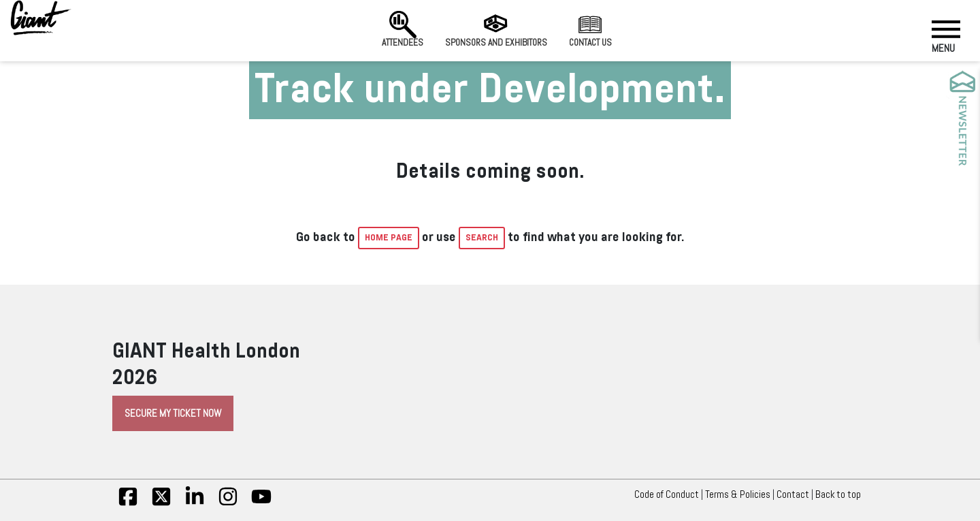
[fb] (128, 503)
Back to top (842, 494)
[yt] (261, 503)
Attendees (403, 29)
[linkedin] (195, 503)
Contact (793, 494)
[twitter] (161, 503)
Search (482, 238)
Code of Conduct (667, 494)
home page (389, 238)
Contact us (590, 29)
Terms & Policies (738, 494)
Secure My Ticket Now (173, 413)
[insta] (228, 503)
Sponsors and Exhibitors (496, 29)
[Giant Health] (41, 18)
